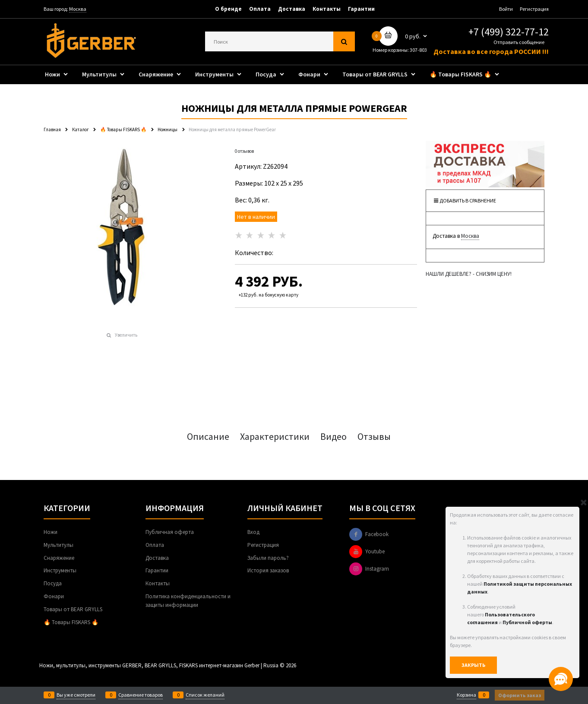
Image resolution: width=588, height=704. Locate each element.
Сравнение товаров (141, 695)
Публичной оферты (527, 622)
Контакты (327, 9)
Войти (506, 9)
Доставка (292, 9)
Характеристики (275, 436)
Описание (208, 436)
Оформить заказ (520, 695)
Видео (334, 436)
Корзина (466, 695)
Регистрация (534, 9)
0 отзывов (244, 151)
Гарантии (361, 9)
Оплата (260, 9)
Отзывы (374, 436)
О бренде (228, 9)
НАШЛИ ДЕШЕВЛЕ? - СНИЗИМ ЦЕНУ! (469, 274)
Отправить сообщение (519, 42)
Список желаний (205, 695)
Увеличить (126, 335)
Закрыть (473, 665)
